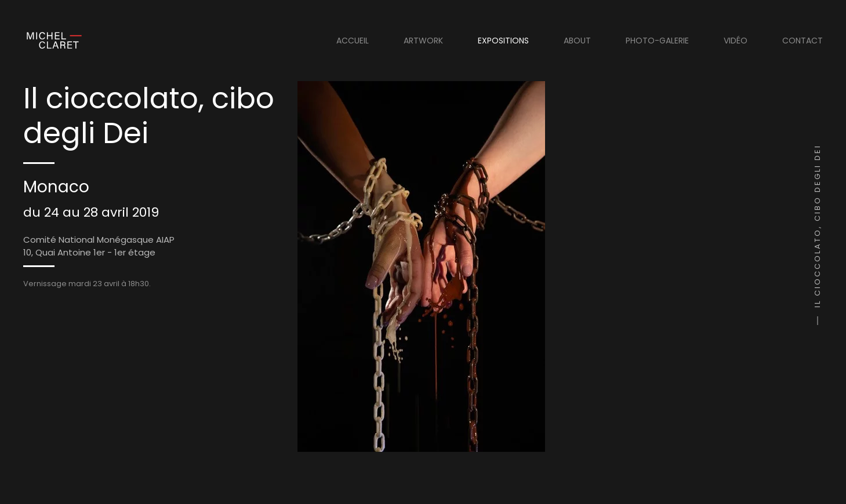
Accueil (353, 41)
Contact (803, 41)
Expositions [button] (503, 41)
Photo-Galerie (657, 41)
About (577, 41)
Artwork (423, 41)
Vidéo (736, 41)
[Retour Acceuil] (52, 41)
